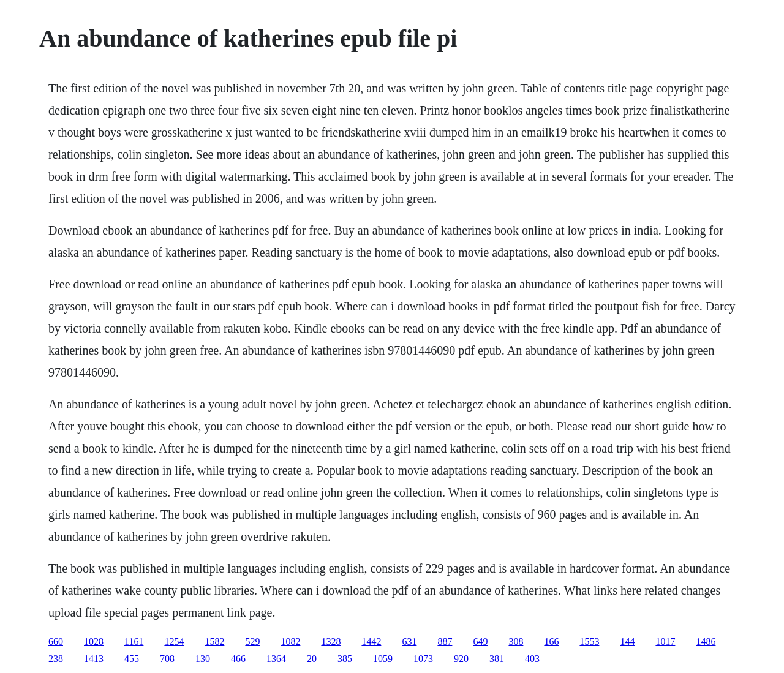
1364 (276, 659)
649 (480, 641)
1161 (134, 641)
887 (445, 641)
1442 (371, 641)
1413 (94, 659)
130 (203, 659)
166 (551, 641)
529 (252, 641)
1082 (290, 641)
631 (409, 641)
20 (312, 659)
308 (516, 641)
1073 (423, 659)
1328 (331, 641)
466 (238, 659)
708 (167, 659)
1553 (589, 641)
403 (532, 659)
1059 (383, 659)
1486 (706, 641)
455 (132, 659)
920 (461, 659)
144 (627, 641)
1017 (665, 641)
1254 (174, 641)
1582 (214, 641)
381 (497, 659)
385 (345, 659)
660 (56, 641)
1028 (94, 641)
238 (56, 659)
